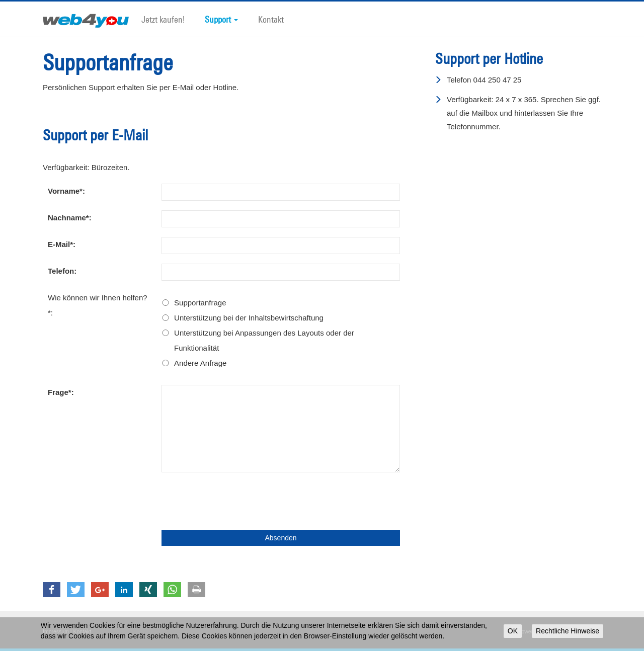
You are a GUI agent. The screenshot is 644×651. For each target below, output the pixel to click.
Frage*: (61, 392)
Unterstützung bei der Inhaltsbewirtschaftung (249, 318)
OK (513, 631)
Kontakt (271, 19)
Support (221, 19)
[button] (52, 590)
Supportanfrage (200, 303)
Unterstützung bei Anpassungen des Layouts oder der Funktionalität (264, 340)
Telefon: (62, 271)
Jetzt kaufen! (163, 19)
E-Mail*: (62, 244)
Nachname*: (70, 218)
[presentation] (238, 501)
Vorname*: (66, 191)
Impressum (56, 631)
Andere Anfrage (200, 363)
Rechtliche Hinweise (568, 631)
